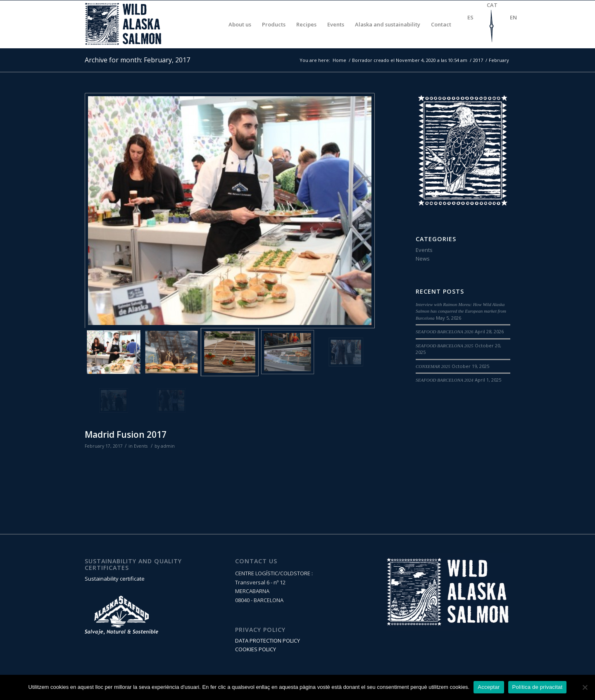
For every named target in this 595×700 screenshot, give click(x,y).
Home (339, 60)
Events (141, 446)
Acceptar (489, 687)
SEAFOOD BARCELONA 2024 (445, 380)
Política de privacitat (538, 687)
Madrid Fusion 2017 (126, 434)
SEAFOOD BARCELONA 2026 (445, 332)
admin (168, 446)
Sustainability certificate (115, 579)
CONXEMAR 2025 (433, 366)
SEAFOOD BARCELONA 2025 (445, 346)
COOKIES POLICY (256, 649)
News (423, 259)
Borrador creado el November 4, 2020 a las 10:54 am (410, 60)
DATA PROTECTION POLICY (268, 641)
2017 (478, 60)
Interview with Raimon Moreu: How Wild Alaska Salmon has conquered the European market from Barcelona (461, 311)
